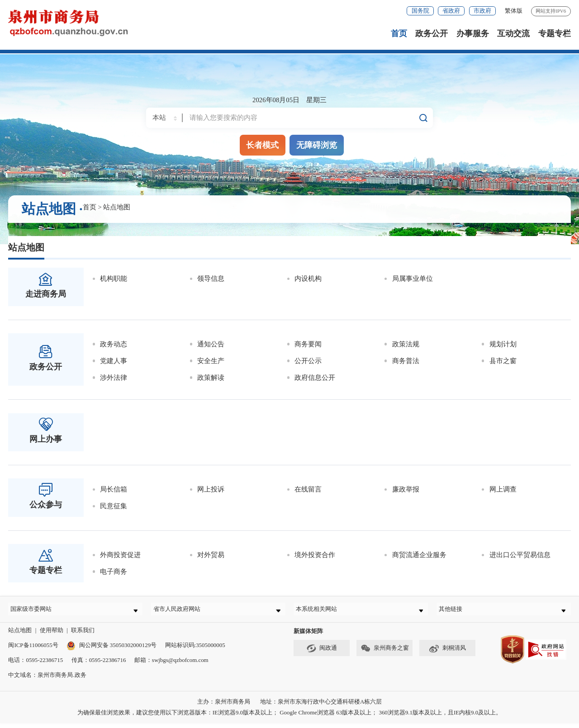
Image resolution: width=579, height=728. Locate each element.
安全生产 (211, 361)
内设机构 (308, 279)
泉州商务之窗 (385, 654)
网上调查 (503, 489)
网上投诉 (211, 489)
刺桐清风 (447, 654)
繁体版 (514, 11)
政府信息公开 (315, 378)
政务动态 (114, 344)
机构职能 (114, 279)
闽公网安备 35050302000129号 (112, 650)
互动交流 (513, 33)
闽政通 (322, 654)
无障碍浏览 (317, 145)
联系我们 (83, 635)
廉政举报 (406, 489)
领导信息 (211, 279)
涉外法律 (114, 378)
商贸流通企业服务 (419, 555)
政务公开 (432, 33)
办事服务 (473, 33)
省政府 (451, 11)
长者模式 (262, 145)
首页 (399, 33)
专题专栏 (555, 33)
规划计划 (503, 344)
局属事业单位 (413, 279)
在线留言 (308, 489)
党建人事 (114, 361)
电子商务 (114, 572)
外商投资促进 (120, 555)
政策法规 (406, 344)
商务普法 (406, 361)
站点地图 (117, 207)
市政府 (482, 11)
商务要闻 (308, 344)
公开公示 (308, 361)
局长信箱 (114, 489)
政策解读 (211, 378)
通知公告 (211, 344)
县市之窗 (503, 361)
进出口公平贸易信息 (520, 555)
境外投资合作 (315, 555)
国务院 (420, 11)
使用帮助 (52, 635)
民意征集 (114, 506)
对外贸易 (211, 555)
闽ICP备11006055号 (33, 650)
